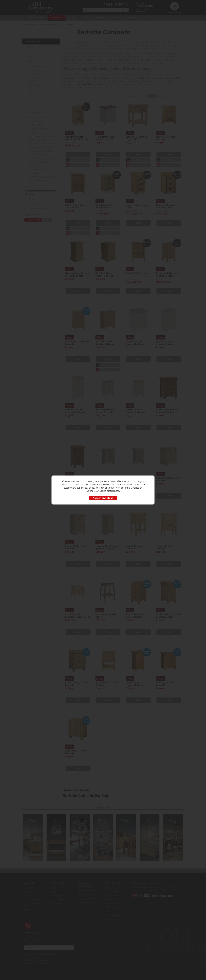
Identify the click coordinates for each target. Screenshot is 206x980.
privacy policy (88, 488)
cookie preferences (109, 491)
